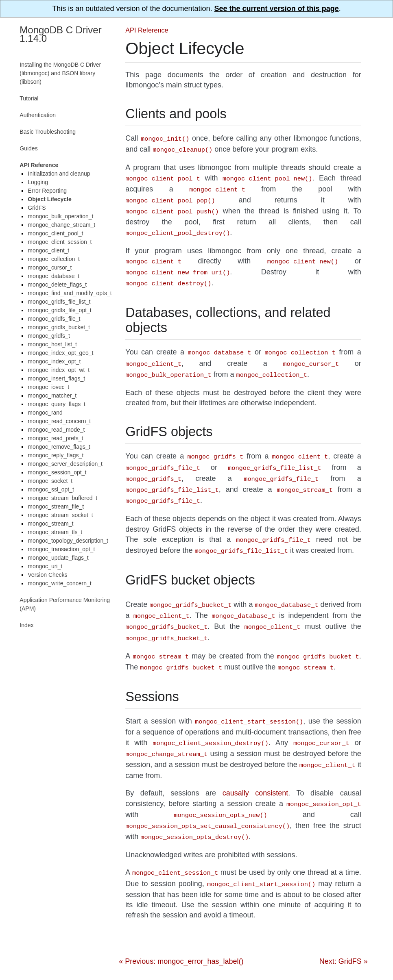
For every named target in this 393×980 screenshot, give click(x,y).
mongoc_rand (45, 413)
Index (26, 625)
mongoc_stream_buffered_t (62, 498)
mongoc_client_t (48, 250)
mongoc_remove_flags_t (59, 447)
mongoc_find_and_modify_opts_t (70, 293)
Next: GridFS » (344, 932)
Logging (38, 182)
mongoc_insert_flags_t (56, 378)
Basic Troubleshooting (48, 132)
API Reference (147, 30)
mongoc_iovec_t (48, 387)
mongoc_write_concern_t (59, 583)
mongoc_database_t (53, 276)
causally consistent (255, 769)
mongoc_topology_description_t (68, 541)
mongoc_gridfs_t (49, 336)
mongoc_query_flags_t (57, 404)
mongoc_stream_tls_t (55, 532)
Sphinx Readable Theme (258, 961)
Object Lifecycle (49, 199)
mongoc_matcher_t (52, 395)
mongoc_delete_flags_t (57, 285)
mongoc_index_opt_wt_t (59, 370)
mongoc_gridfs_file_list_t (59, 302)
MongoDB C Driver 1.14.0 (60, 34)
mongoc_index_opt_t (54, 361)
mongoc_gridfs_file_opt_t (59, 310)
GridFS (37, 208)
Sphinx (152, 961)
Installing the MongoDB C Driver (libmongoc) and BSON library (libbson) (60, 73)
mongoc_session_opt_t (57, 472)
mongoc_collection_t (54, 259)
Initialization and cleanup (59, 174)
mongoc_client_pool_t (55, 233)
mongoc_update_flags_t (58, 558)
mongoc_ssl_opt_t (51, 489)
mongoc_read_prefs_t (55, 438)
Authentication (38, 115)
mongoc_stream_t (50, 524)
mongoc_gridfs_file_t (54, 319)
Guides (28, 148)
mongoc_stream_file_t (56, 506)
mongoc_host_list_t (52, 344)
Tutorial (29, 98)
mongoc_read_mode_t (56, 430)
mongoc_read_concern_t (59, 421)
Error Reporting (47, 191)
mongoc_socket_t (50, 481)
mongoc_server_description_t (65, 464)
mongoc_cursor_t (50, 267)
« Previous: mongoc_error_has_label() (181, 932)
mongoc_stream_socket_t (60, 515)
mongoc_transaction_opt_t (61, 549)
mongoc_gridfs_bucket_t (59, 327)
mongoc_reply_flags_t (56, 455)
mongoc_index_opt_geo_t (60, 353)
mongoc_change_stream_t (61, 225)
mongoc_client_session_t (60, 242)
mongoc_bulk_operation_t (60, 216)
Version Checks (47, 575)
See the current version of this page (277, 9)
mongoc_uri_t (45, 566)
